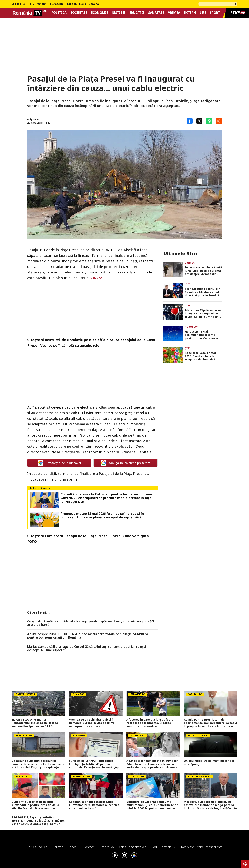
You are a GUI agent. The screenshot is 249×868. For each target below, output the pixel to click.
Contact (89, 847)
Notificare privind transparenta (202, 847)
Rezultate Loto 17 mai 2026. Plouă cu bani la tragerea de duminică (200, 356)
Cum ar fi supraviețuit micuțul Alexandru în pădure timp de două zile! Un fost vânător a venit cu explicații (35, 805)
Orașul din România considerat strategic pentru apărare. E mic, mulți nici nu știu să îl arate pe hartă (91, 623)
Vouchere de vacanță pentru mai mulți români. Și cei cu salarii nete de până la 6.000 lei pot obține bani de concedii (152, 805)
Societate (79, 13)
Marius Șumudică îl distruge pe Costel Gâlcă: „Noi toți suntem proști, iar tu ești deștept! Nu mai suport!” (87, 648)
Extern (190, 13)
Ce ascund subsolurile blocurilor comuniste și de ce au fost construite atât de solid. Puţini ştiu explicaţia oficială (38, 764)
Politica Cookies (37, 847)
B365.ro (96, 278)
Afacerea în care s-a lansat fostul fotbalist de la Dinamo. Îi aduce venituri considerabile (150, 723)
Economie (100, 13)
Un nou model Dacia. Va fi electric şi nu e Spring (209, 763)
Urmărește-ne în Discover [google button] (59, 463)
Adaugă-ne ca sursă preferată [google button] (126, 463)
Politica (59, 13)
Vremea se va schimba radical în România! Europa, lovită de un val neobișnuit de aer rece (92, 723)
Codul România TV (164, 847)
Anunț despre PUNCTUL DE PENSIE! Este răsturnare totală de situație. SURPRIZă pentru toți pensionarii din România (88, 636)
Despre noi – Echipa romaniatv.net (123, 847)
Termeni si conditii (65, 847)
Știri (188, 348)
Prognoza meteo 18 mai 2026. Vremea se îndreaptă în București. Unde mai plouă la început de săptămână (102, 515)
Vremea (174, 13)
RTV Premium (38, 4)
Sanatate (156, 13)
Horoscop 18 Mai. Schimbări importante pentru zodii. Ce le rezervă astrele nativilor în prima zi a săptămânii (203, 335)
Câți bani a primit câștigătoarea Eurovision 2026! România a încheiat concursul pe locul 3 (94, 805)
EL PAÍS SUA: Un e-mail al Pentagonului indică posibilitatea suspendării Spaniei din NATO (35, 723)
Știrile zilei (19, 4)
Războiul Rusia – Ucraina (83, 4)
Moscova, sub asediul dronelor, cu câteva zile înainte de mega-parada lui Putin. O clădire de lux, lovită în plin (210, 805)
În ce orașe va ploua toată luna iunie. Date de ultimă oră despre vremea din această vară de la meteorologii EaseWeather (203, 271)
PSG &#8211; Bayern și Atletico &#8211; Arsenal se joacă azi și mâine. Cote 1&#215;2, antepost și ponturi (38, 821)
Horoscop (57, 4)
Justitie (119, 13)
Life (203, 13)
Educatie (137, 13)
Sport (215, 13)
